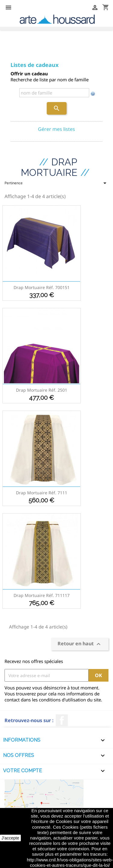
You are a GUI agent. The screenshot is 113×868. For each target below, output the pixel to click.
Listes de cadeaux (35, 65)
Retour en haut (80, 644)
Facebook (62, 720)
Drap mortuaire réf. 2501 (42, 390)
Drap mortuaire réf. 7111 (42, 493)
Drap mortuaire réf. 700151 (42, 287)
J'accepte (10, 838)
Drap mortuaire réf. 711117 (42, 595)
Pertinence (56, 185)
